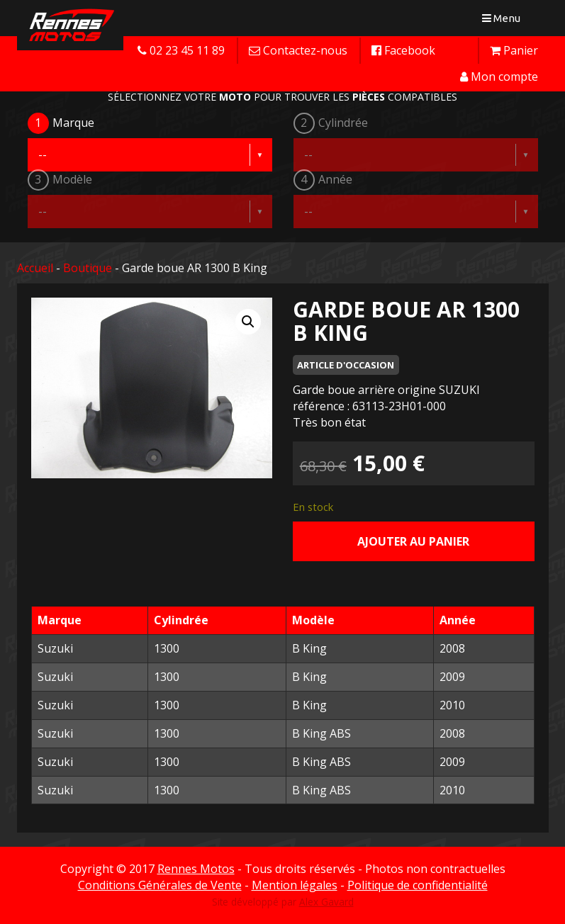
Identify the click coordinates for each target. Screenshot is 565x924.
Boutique (88, 268)
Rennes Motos (196, 869)
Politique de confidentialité (418, 885)
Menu (504, 21)
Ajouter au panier (413, 541)
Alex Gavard (326, 902)
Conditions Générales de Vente (160, 885)
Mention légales (295, 885)
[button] (248, 322)
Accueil (35, 268)
